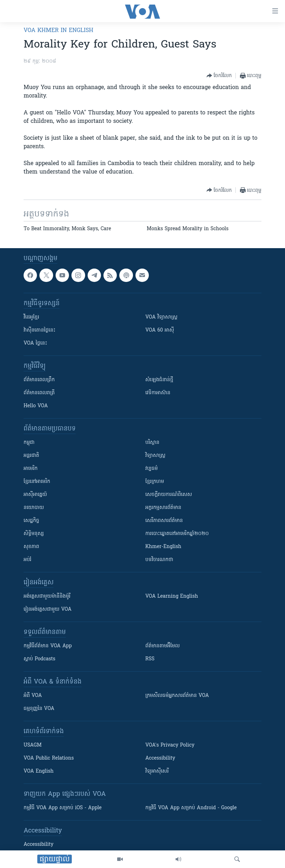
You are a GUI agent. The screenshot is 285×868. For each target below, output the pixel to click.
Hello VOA (36, 406)
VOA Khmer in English (58, 31)
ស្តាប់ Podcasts (39, 659)
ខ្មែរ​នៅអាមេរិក (37, 482)
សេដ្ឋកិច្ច (31, 521)
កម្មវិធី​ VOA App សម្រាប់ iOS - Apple (63, 808)
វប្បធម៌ (151, 469)
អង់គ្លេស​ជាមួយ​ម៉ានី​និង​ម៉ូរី (47, 596)
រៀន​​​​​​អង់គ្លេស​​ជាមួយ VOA (47, 609)
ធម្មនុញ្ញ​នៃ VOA (39, 709)
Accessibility (160, 758)
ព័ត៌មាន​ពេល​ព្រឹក (39, 380)
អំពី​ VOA (33, 696)
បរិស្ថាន (152, 443)
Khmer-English (163, 547)
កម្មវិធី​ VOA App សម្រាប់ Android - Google (191, 808)
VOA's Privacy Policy (170, 745)
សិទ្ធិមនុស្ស (34, 534)
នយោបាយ (34, 508)
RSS (150, 659)
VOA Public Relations (49, 758)
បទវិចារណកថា (159, 560)
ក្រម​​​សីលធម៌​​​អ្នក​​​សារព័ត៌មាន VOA (177, 696)
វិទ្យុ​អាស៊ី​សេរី (157, 771)
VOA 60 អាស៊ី (160, 330)
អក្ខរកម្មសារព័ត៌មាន (163, 508)
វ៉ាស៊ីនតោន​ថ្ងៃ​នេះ (40, 330)
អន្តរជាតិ (31, 456)
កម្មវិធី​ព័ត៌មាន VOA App (48, 646)
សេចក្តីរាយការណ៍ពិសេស (169, 495)
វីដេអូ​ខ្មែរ (31, 317)
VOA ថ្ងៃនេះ (35, 343)
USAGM (33, 745)
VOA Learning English (172, 596)
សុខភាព (31, 547)
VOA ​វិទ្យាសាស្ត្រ (161, 317)
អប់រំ (27, 560)
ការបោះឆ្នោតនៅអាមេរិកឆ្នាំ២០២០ (177, 534)
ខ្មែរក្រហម (155, 482)
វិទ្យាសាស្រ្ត (155, 456)
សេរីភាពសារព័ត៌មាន (164, 521)
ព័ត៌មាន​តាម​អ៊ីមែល (163, 646)
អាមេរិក (31, 469)
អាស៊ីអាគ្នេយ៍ (35, 495)
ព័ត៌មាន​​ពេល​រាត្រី (39, 393)
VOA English (39, 771)
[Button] (219, 76)
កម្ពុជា (29, 443)
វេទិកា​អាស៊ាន (158, 393)
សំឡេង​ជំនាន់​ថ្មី (159, 380)
